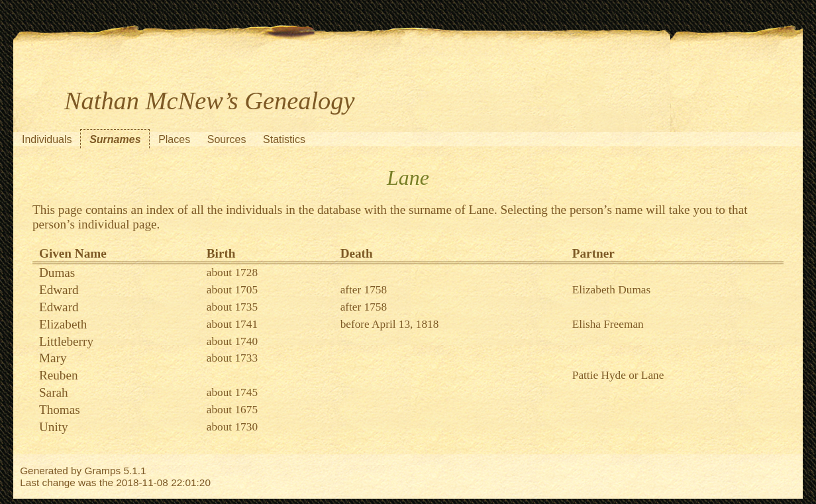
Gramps (103, 471)
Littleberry (66, 341)
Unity (54, 427)
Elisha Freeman (608, 324)
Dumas (57, 273)
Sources (227, 139)
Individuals (47, 139)
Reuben (59, 375)
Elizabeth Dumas (611, 290)
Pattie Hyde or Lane (618, 375)
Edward (59, 290)
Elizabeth (63, 324)
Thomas (60, 410)
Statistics (284, 139)
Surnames (115, 139)
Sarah (54, 392)
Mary (53, 358)
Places (174, 139)
